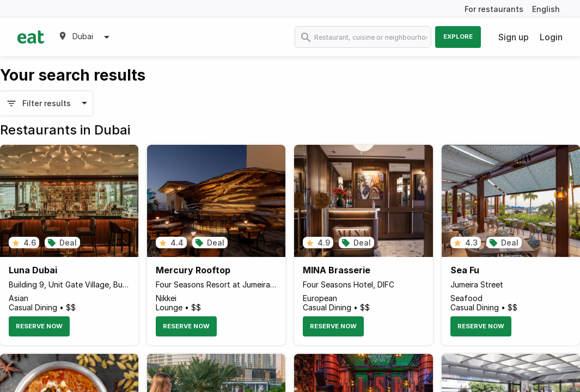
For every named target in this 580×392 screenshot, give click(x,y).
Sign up (514, 37)
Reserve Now (39, 326)
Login (551, 37)
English (546, 9)
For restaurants (494, 9)
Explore (458, 36)
